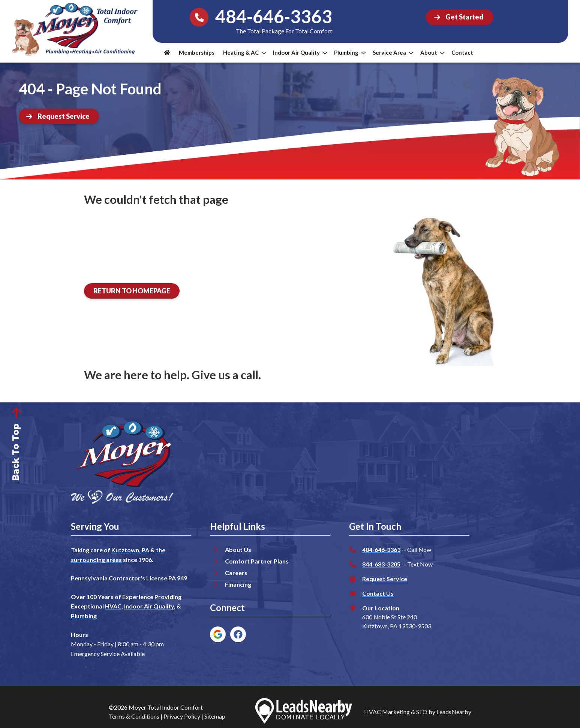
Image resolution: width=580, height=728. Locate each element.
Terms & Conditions (134, 716)
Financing (238, 584)
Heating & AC (245, 52)
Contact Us (378, 593)
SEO (422, 712)
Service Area (393, 52)
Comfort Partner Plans (257, 561)
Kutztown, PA (130, 550)
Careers (236, 573)
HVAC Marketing (387, 712)
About (432, 52)
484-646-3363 (381, 549)
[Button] (460, 17)
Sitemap (215, 716)
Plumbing (350, 52)
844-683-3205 (381, 564)
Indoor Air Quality (300, 52)
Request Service (385, 579)
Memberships (197, 52)
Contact (462, 52)
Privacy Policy (182, 716)
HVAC (113, 606)
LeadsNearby (454, 712)
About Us (238, 549)
